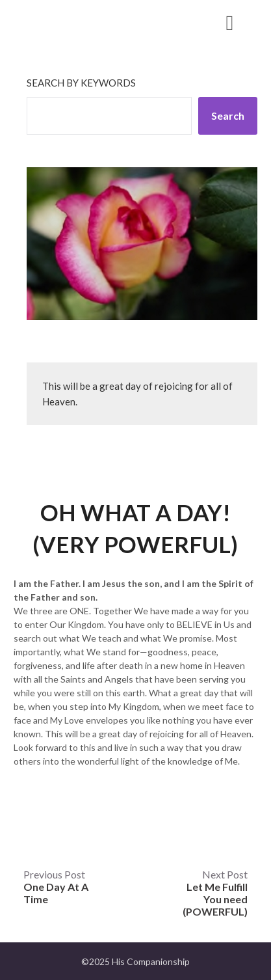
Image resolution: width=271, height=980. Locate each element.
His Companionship (86, 22)
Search (228, 116)
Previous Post (56, 887)
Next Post (215, 893)
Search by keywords (81, 83)
